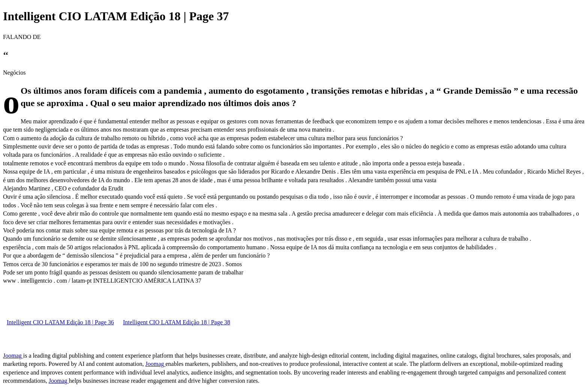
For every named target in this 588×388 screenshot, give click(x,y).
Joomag (13, 356)
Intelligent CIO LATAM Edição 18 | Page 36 (60, 322)
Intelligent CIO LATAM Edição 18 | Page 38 (177, 322)
